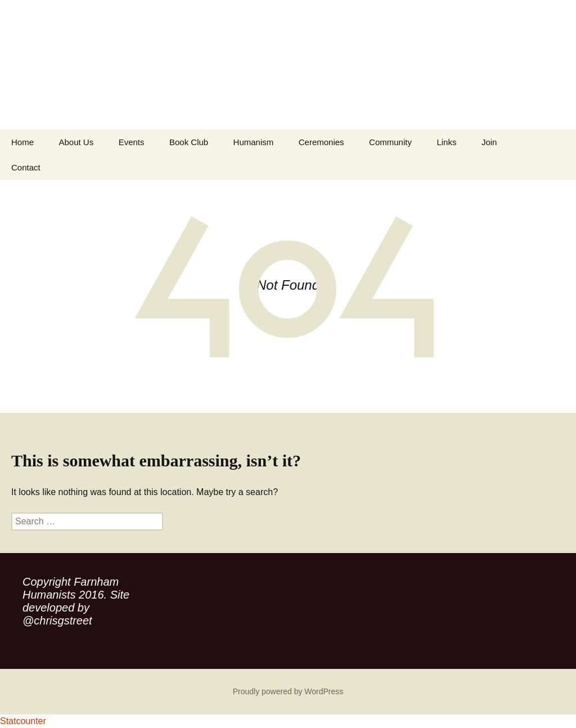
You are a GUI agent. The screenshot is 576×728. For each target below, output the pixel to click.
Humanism (254, 142)
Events (132, 142)
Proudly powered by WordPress (288, 691)
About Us (76, 142)
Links (446, 142)
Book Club (189, 142)
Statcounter (23, 721)
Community (390, 142)
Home (22, 142)
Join (489, 142)
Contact (26, 167)
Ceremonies (321, 142)
